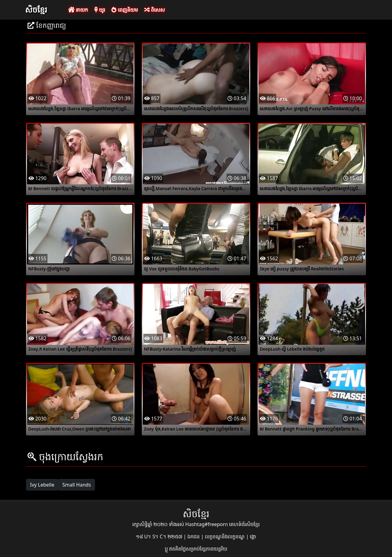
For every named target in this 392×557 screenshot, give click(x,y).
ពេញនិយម (124, 10)
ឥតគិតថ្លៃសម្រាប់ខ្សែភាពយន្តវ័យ (198, 549)
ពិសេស (155, 10)
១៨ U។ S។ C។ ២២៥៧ (160, 536)
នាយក (78, 10)
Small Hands (76, 485)
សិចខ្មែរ (36, 9)
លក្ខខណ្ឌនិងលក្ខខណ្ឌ (225, 536)
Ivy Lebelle (42, 485)
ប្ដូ (167, 549)
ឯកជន (194, 536)
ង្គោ (253, 536)
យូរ (100, 10)
